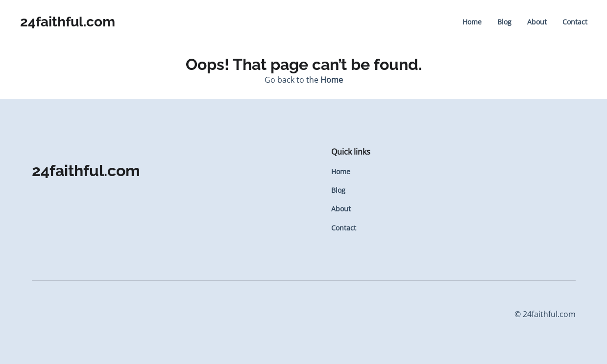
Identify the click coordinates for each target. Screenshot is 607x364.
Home (472, 22)
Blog (504, 22)
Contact (575, 22)
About (537, 22)
